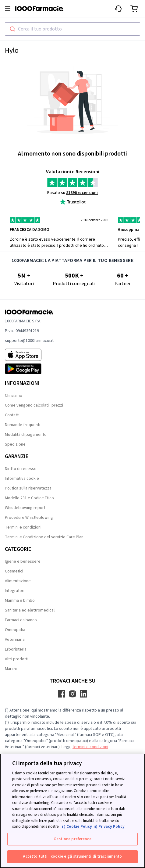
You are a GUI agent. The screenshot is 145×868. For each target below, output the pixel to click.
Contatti (12, 415)
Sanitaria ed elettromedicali (30, 610)
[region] (72, 811)
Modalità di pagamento (26, 435)
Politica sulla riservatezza (28, 488)
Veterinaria (15, 640)
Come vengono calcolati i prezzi (34, 405)
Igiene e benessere (23, 561)
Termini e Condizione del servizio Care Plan (44, 537)
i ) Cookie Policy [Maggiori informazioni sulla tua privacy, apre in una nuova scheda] (77, 827)
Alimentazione (18, 581)
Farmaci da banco (21, 620)
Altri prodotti (17, 659)
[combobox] (72, 29)
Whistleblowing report (25, 508)
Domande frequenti (23, 425)
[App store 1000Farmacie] (29, 355)
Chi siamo (14, 396)
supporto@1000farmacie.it (29, 341)
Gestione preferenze (72, 839)
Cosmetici (14, 571)
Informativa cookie (22, 479)
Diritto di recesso (21, 469)
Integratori (15, 591)
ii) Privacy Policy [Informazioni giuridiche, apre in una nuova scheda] (109, 827)
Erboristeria (16, 649)
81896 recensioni (82, 193)
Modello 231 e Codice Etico (29, 498)
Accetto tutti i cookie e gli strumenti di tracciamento (72, 856)
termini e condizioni (90, 747)
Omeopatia (15, 630)
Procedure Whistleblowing (29, 518)
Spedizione (15, 444)
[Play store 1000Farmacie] (29, 369)
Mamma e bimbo (20, 601)
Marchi (11, 669)
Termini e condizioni (23, 527)
